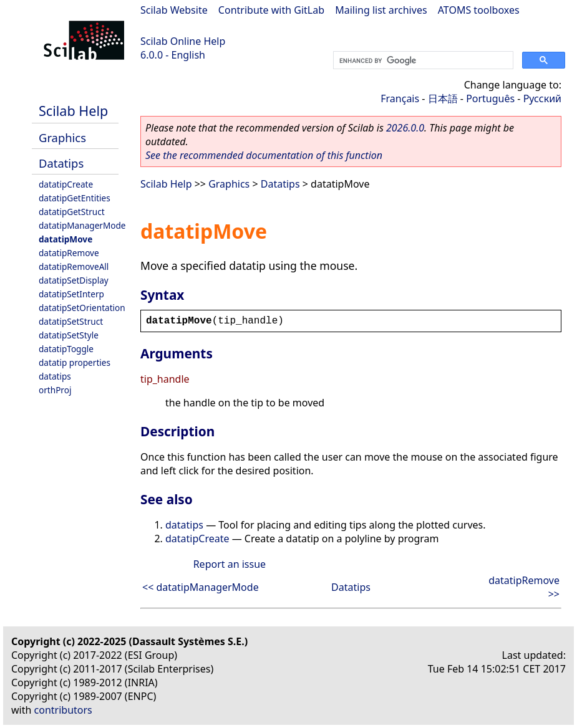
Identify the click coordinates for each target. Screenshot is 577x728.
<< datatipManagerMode (201, 587)
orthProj (55, 390)
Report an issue (230, 564)
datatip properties (75, 362)
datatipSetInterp (71, 294)
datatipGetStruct (72, 212)
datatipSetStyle (69, 335)
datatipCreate (66, 184)
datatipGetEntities (75, 198)
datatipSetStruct (71, 321)
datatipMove (65, 239)
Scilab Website (174, 10)
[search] (422, 60)
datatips (55, 376)
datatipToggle (66, 349)
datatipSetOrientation (82, 308)
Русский (542, 98)
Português (490, 98)
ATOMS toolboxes (479, 10)
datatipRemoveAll (74, 266)
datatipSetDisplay (74, 280)
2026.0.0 (405, 128)
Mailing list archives (381, 10)
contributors (63, 710)
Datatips (61, 163)
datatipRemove (69, 253)
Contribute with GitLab (271, 10)
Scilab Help (73, 111)
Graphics (62, 137)
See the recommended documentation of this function (264, 155)
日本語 (443, 98)
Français (400, 98)
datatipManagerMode (82, 225)
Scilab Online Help (183, 41)
